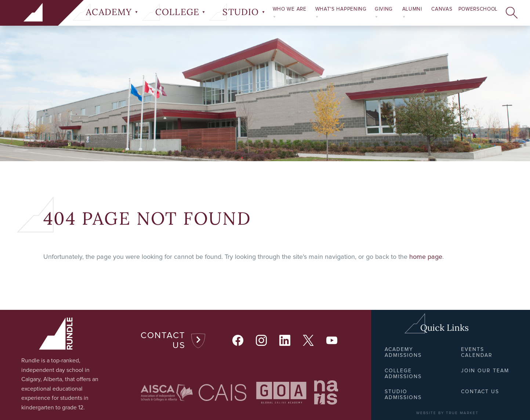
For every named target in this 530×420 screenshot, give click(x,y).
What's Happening (341, 12)
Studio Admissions (403, 395)
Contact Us (163, 341)
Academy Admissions (403, 352)
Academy (112, 12)
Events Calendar (477, 352)
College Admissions (403, 374)
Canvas (442, 9)
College (180, 12)
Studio (243, 12)
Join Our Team (485, 371)
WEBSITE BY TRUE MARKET (447, 413)
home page (426, 257)
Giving (384, 12)
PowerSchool (478, 9)
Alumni (412, 12)
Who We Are (290, 12)
